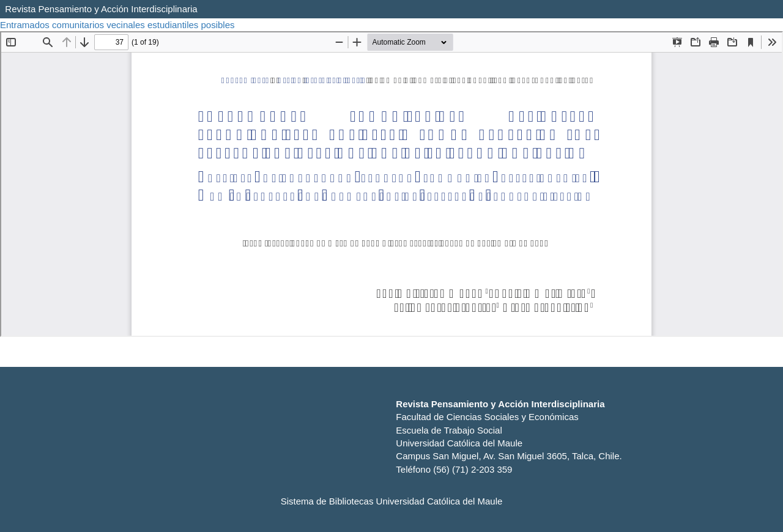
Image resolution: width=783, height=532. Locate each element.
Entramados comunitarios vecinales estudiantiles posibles (119, 25)
